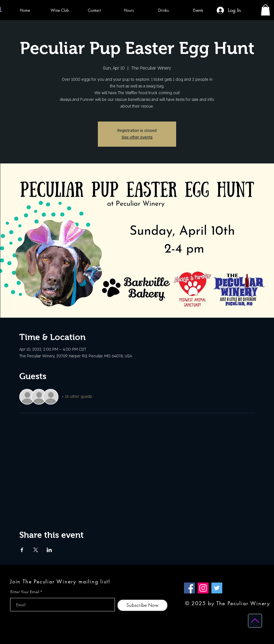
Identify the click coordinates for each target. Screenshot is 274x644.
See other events (137, 137)
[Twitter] (217, 588)
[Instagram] (203, 588)
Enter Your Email (25, 592)
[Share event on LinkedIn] (49, 550)
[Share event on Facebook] (22, 550)
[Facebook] (189, 588)
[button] (265, 10)
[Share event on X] (36, 550)
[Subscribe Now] (142, 605)
